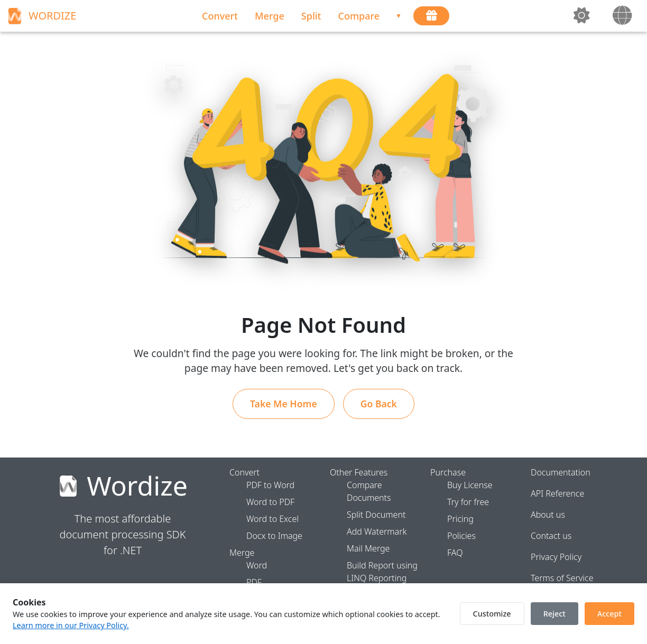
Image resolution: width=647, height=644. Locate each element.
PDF (254, 582)
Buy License (470, 485)
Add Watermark (377, 531)
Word (257, 565)
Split (311, 16)
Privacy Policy (556, 557)
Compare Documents (369, 491)
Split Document (376, 515)
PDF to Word (270, 485)
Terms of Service (562, 578)
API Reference (557, 493)
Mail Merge (368, 548)
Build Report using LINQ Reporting (382, 572)
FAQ (455, 553)
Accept (609, 614)
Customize (492, 614)
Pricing (460, 519)
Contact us (551, 536)
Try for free (468, 502)
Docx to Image (274, 536)
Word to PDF (270, 502)
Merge (270, 16)
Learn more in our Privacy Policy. (71, 625)
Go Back (379, 404)
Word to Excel (272, 519)
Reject (554, 614)
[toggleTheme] (583, 16)
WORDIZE (41, 16)
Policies (461, 536)
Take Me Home (284, 404)
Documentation (561, 472)
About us (548, 515)
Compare (359, 16)
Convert (220, 16)
